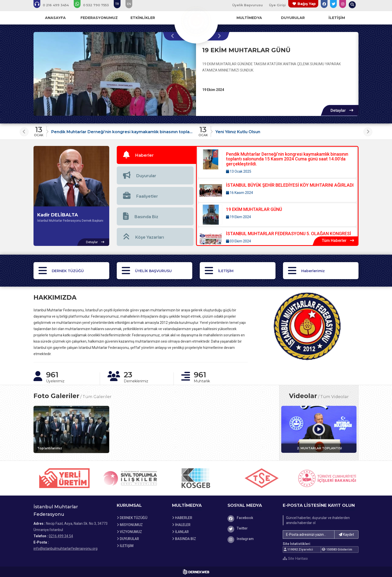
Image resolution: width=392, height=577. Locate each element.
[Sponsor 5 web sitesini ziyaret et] (327, 478)
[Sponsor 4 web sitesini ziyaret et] (262, 478)
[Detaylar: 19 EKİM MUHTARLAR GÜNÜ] (342, 110)
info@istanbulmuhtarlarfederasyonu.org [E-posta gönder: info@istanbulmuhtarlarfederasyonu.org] (65, 549)
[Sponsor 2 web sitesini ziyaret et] (130, 478)
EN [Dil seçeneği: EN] (129, 4)
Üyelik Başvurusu (247, 5)
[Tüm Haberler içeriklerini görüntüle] (338, 241)
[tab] (156, 155)
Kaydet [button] (346, 535)
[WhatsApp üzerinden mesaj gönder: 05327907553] (95, 5)
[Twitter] (251, 528)
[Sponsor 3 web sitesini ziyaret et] (196, 478)
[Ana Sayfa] (196, 21)
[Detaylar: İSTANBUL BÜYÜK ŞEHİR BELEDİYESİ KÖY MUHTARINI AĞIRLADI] (277, 190)
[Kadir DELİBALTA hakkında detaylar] (95, 242)
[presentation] (174, 36)
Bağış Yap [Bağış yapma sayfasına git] (307, 4)
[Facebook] (251, 518)
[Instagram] (251, 539)
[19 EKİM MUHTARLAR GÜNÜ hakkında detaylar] (115, 74)
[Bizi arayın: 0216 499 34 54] (54, 5)
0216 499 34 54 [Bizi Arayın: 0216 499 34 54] (61, 536)
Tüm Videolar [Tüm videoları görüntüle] (334, 397)
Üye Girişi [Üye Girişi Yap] (277, 5)
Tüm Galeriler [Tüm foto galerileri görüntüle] (97, 397)
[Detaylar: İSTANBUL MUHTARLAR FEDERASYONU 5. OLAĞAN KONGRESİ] (277, 239)
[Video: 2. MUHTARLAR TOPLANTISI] (319, 429)
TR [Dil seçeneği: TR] (117, 4)
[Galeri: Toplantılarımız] (71, 429)
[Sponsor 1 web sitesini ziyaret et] (64, 478)
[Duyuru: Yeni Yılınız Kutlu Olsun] (278, 130)
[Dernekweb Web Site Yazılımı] (196, 572)
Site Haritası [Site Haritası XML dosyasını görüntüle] (295, 559)
